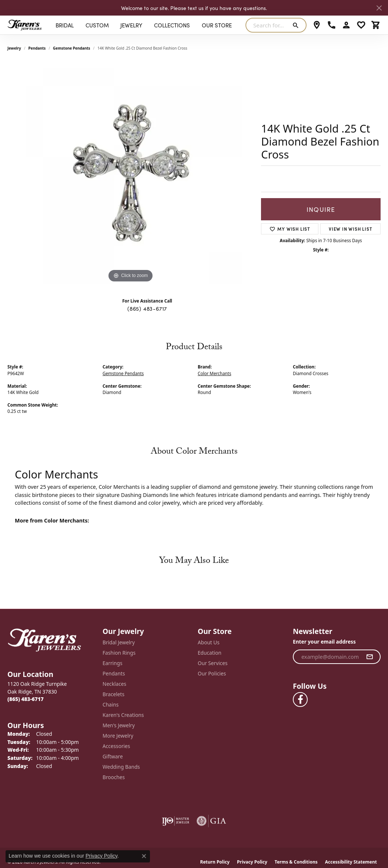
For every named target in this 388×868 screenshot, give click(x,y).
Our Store (217, 25)
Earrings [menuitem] (113, 663)
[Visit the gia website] (211, 821)
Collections (172, 25)
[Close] (379, 8)
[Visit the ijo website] (176, 821)
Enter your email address (324, 642)
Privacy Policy (101, 856)
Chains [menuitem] (111, 705)
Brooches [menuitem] (114, 777)
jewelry (14, 48)
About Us (209, 642)
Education (210, 653)
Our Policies (212, 673)
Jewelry (131, 25)
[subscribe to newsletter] (370, 657)
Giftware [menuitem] (113, 756)
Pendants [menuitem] (114, 673)
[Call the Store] (26, 699)
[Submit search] (297, 25)
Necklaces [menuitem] (114, 684)
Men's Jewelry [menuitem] (119, 725)
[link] (317, 25)
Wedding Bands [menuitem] (121, 767)
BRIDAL (65, 25)
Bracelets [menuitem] (113, 694)
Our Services (213, 663)
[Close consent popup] (144, 856)
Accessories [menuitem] (116, 746)
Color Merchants (215, 373)
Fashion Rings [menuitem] (119, 653)
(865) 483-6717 (147, 308)
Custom (97, 25)
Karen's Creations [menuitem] (123, 715)
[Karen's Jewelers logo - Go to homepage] (25, 25)
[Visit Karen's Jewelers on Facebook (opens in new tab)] (300, 700)
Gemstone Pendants (72, 48)
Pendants (37, 48)
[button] (346, 25)
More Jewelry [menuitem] (118, 736)
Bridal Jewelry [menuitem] (119, 642)
